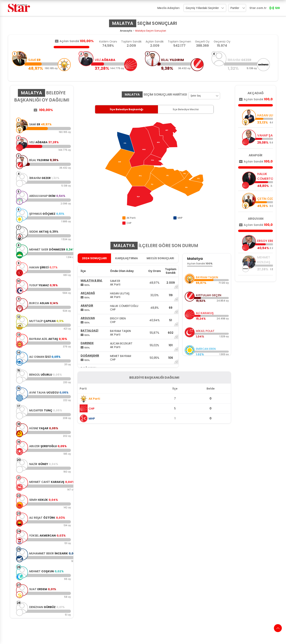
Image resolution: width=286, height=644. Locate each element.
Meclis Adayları (168, 8)
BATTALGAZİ (89, 331)
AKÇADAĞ (88, 293)
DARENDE (87, 343)
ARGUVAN (88, 318)
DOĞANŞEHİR (90, 356)
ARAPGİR (87, 306)
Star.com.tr (258, 8)
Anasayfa (126, 31)
